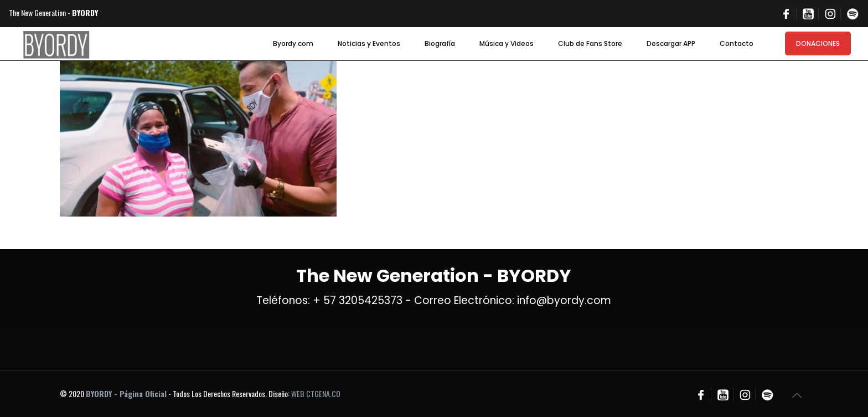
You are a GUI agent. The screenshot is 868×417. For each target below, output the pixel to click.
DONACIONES (818, 43)
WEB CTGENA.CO (316, 393)
